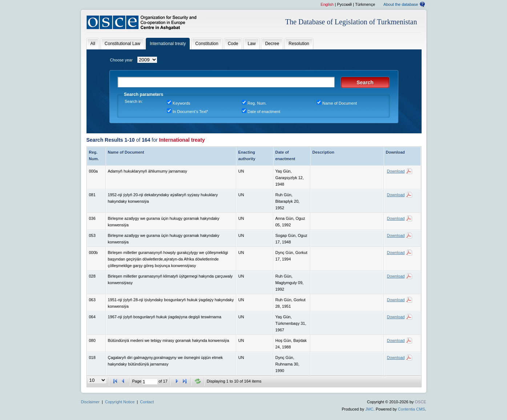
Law (252, 44)
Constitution (207, 44)
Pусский (344, 4)
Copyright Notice (120, 402)
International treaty (168, 44)
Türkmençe (365, 4)
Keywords (181, 103)
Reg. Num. (257, 103)
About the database (401, 4)
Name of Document (340, 103)
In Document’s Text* (190, 112)
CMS (421, 409)
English (327, 4)
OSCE (420, 402)
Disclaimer (90, 402)
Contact (147, 402)
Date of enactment (264, 112)
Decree (272, 44)
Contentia (407, 409)
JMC (369, 409)
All (93, 44)
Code (233, 44)
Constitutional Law (122, 44)
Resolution (299, 44)
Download (396, 171)
